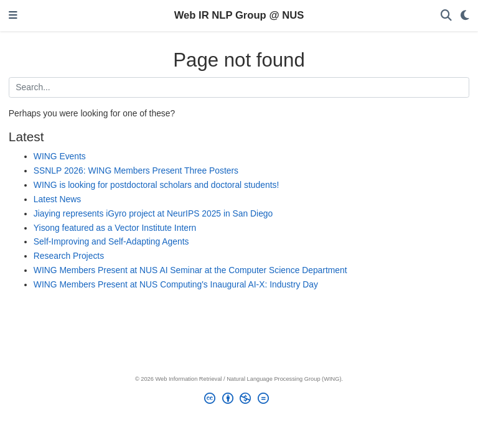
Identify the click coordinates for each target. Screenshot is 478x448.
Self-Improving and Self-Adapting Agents (111, 241)
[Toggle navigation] (13, 16)
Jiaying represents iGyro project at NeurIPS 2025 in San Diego (153, 213)
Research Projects (69, 256)
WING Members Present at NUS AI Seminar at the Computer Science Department (190, 270)
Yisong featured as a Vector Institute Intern (115, 228)
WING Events (60, 156)
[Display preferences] (465, 16)
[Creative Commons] (239, 400)
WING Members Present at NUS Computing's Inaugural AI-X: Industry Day (176, 284)
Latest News (57, 199)
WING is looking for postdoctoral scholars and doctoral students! (156, 185)
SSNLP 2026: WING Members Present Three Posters (136, 170)
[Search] (446, 16)
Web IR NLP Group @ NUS (239, 15)
